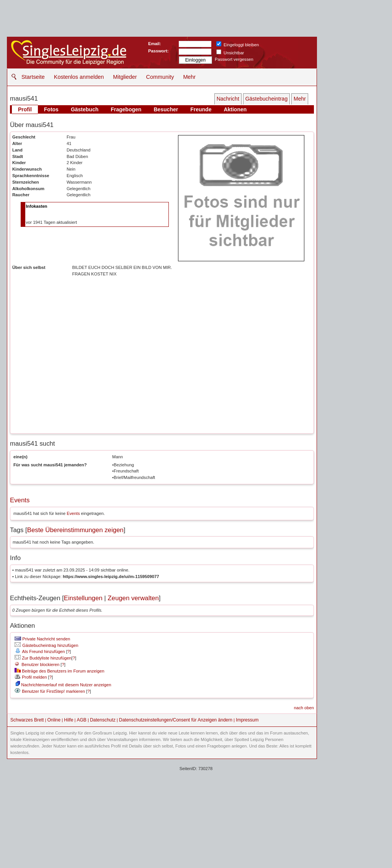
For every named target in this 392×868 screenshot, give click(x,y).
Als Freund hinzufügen (40, 651)
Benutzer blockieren (37, 664)
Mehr (189, 77)
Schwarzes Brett (27, 720)
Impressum (247, 720)
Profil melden (31, 677)
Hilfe (69, 720)
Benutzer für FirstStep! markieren (53, 691)
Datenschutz (103, 720)
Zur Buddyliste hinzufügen (43, 658)
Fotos (51, 109)
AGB (81, 720)
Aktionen (235, 109)
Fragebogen (126, 109)
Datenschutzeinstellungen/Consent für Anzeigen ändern (176, 720)
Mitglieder (125, 77)
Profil (25, 109)
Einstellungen (83, 598)
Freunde (201, 109)
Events (20, 500)
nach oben (304, 708)
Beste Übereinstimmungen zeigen (75, 530)
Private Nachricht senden (42, 639)
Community (160, 77)
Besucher (166, 109)
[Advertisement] (196, 813)
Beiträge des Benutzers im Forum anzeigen (59, 671)
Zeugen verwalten (133, 598)
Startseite (33, 77)
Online (54, 720)
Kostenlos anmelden (79, 77)
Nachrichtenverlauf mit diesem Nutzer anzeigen (63, 685)
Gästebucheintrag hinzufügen (46, 645)
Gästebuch (85, 109)
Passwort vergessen (234, 59)
